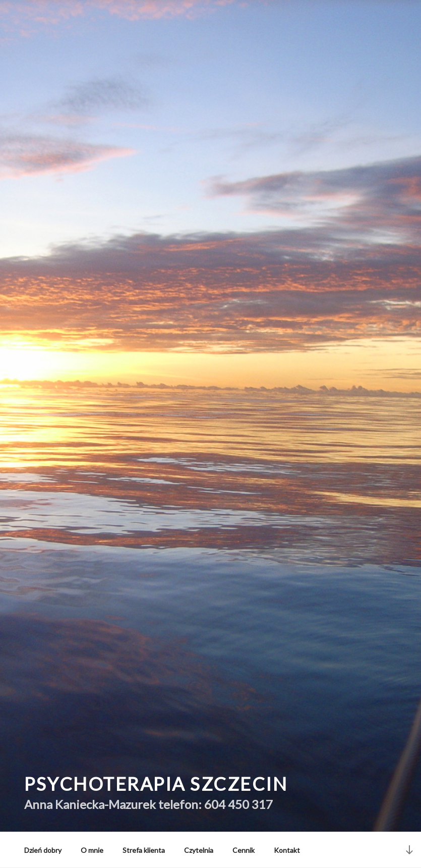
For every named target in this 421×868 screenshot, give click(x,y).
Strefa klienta (144, 850)
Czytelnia (199, 850)
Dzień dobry (43, 850)
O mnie (92, 850)
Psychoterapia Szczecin (156, 784)
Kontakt (287, 850)
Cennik (244, 850)
